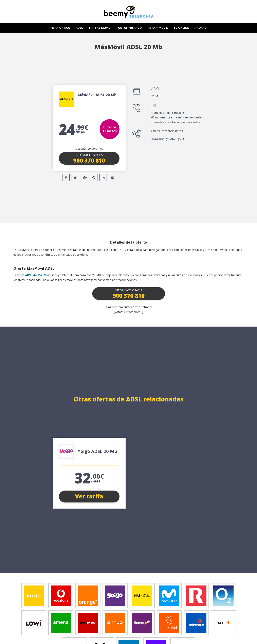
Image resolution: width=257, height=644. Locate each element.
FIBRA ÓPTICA (60, 28)
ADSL (79, 28)
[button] (89, 158)
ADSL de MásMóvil (38, 275)
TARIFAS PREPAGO (129, 28)
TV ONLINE (181, 28)
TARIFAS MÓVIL (99, 28)
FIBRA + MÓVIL (158, 28)
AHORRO (201, 28)
